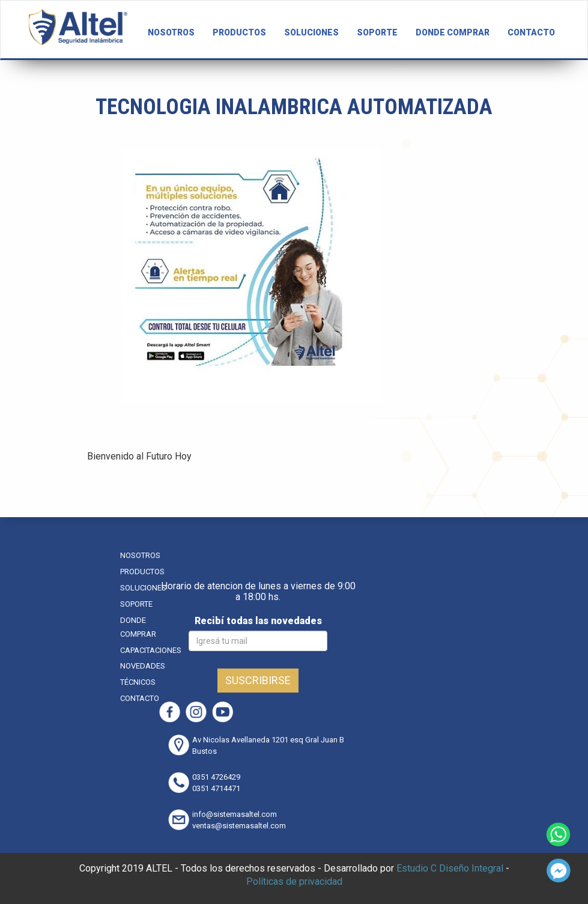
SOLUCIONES (311, 32)
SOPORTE (377, 32)
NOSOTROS (171, 32)
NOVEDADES (143, 666)
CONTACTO (531, 32)
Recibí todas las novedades (258, 621)
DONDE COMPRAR (453, 32)
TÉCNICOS (138, 682)
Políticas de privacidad (294, 881)
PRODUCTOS (239, 32)
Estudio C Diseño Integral (450, 868)
